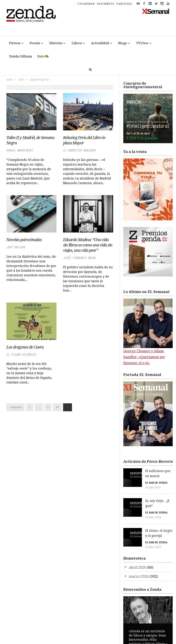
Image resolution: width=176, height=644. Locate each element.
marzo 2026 (139, 560)
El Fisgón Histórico (21, 355)
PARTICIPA (124, 4)
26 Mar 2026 (135, 507)
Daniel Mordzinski (20, 150)
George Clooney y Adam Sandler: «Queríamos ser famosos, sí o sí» (144, 357)
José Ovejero (16, 247)
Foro (41, 56)
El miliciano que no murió (147, 471)
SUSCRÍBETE (106, 4)
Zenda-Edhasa (21, 56)
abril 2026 (137, 551)
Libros (77, 43)
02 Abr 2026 (134, 482)
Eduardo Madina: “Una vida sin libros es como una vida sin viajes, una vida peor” (88, 245)
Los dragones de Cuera (25, 347)
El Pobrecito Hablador (79, 150)
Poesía (35, 43)
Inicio (10, 79)
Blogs (123, 43)
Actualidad (100, 43)
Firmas (15, 43)
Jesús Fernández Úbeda (79, 258)
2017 (21, 79)
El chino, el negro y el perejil (149, 519)
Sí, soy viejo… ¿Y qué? (143, 495)
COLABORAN (86, 4)
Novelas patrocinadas (24, 240)
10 (57, 407)
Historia (56, 43)
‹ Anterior (16, 407)
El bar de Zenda (138, 477)
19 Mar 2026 (135, 531)
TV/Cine (142, 43)
